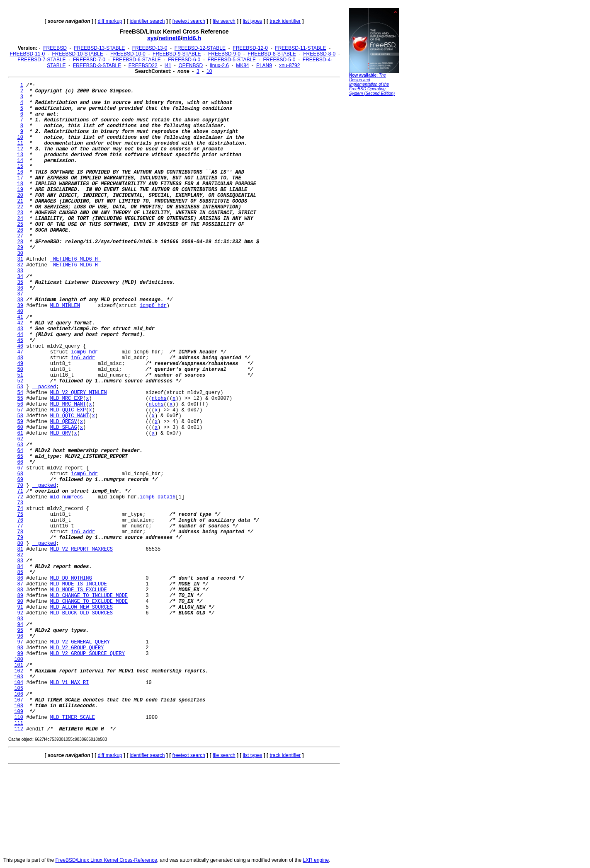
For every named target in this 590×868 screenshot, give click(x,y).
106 (19, 694)
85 (20, 573)
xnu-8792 (289, 65)
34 (20, 277)
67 (20, 468)
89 (20, 596)
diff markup (110, 21)
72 (20, 497)
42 (20, 323)
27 (20, 236)
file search (224, 21)
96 (20, 636)
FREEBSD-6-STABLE (136, 60)
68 (20, 474)
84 (20, 567)
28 (20, 242)
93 (20, 619)
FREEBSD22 (143, 65)
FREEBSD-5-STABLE (232, 60)
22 (20, 207)
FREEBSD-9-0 (224, 54)
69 (20, 480)
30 (20, 254)
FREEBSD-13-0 (150, 48)
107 (19, 700)
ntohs (159, 399)
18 (20, 184)
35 (20, 283)
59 (20, 422)
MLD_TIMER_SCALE (73, 718)
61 (20, 433)
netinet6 (170, 38)
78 (20, 532)
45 (20, 341)
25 (20, 225)
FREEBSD (55, 48)
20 (20, 196)
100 (19, 660)
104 (19, 683)
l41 (168, 65)
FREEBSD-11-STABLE (300, 48)
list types (253, 21)
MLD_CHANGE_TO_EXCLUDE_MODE (89, 602)
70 (20, 486)
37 (20, 294)
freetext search (189, 21)
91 (20, 607)
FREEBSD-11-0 (27, 54)
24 (20, 219)
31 (20, 259)
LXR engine (316, 860)
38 (20, 300)
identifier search (147, 21)
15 (20, 167)
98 (20, 648)
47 (20, 352)
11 (20, 143)
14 (20, 161)
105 (19, 689)
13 (20, 155)
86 (20, 578)
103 (19, 677)
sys (152, 38)
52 (20, 381)
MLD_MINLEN (65, 306)
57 (20, 410)
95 (20, 631)
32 (20, 265)
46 (20, 346)
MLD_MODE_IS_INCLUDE (79, 584)
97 (20, 642)
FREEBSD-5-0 (279, 60)
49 (20, 364)
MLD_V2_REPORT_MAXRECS (81, 549)
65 (20, 457)
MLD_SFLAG (64, 428)
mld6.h (192, 38)
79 (20, 538)
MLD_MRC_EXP (67, 399)
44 (20, 335)
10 (209, 71)
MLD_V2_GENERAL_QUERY (80, 642)
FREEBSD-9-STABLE (177, 54)
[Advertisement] (374, 226)
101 (19, 665)
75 (20, 515)
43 (20, 329)
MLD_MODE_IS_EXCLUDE (79, 590)
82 (20, 555)
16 (20, 172)
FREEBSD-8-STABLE (272, 54)
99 (20, 654)
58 (20, 416)
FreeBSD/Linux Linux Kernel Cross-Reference (106, 860)
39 (20, 306)
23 (20, 213)
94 (20, 625)
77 (20, 526)
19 (20, 190)
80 (20, 544)
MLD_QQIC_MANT (70, 416)
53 (20, 387)
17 (20, 178)
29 (20, 248)
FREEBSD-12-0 (250, 48)
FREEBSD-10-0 (128, 54)
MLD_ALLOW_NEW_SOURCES (81, 607)
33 (20, 271)
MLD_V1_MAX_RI (70, 683)
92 (20, 613)
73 (20, 503)
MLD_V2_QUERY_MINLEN (79, 393)
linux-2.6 (219, 65)
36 (20, 288)
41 (20, 317)
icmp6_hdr (153, 306)
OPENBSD (191, 65)
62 (20, 439)
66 (20, 462)
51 (20, 375)
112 (19, 729)
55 (20, 399)
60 (20, 428)
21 (20, 201)
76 (20, 520)
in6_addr (83, 358)
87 (20, 584)
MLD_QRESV (64, 422)
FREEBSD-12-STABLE (200, 48)
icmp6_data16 (158, 497)
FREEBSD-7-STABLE (41, 60)
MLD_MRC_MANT (68, 404)
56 (20, 404)
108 (19, 706)
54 (20, 393)
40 (20, 312)
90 (20, 602)
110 (19, 718)
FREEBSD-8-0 (319, 54)
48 (20, 358)
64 (20, 451)
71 (20, 491)
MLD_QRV (61, 433)
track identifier (285, 21)
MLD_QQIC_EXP (68, 410)
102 (19, 671)
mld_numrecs (67, 497)
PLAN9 (264, 65)
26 (20, 230)
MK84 (242, 65)
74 (20, 509)
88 (20, 590)
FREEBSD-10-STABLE (78, 54)
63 (20, 445)
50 (20, 370)
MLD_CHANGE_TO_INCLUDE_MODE (89, 596)
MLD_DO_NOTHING (71, 578)
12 (20, 149)
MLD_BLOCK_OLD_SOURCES (81, 613)
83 (20, 561)
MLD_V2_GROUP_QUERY (77, 648)
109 (19, 712)
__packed (44, 387)
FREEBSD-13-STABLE (99, 48)
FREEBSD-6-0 (184, 60)
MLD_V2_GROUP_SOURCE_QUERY (87, 654)
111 (19, 723)
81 (20, 549)
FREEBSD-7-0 (89, 60)
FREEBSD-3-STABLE (97, 65)
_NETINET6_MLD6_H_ (75, 259)
